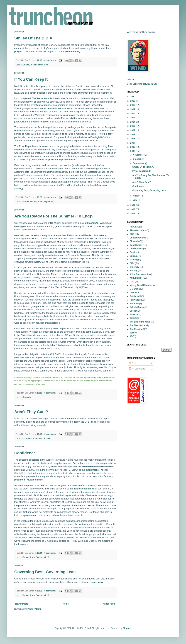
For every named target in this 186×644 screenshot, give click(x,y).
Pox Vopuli (45, 202)
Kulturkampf (136, 278)
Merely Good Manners (141, 285)
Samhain (134, 304)
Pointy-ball (37, 438)
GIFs (132, 263)
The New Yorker (138, 325)
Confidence (25, 453)
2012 (133, 130)
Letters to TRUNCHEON (145, 84)
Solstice (134, 314)
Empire (26, 65)
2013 (133, 126)
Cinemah (27, 397)
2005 (133, 151)
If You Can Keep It (31, 79)
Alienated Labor (138, 230)
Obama (133, 293)
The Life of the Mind (39, 65)
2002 (133, 214)
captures (44, 86)
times (40, 480)
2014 (133, 122)
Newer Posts (22, 604)
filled (70, 419)
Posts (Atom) (34, 609)
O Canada (27, 438)
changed (19, 150)
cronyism (51, 470)
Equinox (134, 256)
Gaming (134, 260)
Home (66, 604)
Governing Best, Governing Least (46, 572)
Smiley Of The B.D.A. (34, 38)
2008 (133, 139)
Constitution (136, 245)
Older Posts (109, 604)
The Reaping (136, 329)
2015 (133, 118)
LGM (132, 282)
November (138, 155)
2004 (133, 205)
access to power (40, 122)
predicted (20, 480)
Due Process (136, 249)
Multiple (31, 480)
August (137, 196)
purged (18, 52)
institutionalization (84, 489)
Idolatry (134, 271)
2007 (133, 143)
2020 (133, 97)
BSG (132, 234)
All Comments (137, 369)
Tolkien (133, 333)
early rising (97, 378)
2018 (133, 105)
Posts (133, 363)
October (137, 159)
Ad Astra (134, 227)
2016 (133, 113)
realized (44, 485)
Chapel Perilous (138, 238)
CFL (87, 422)
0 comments (50, 60)
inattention (92, 470)
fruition (74, 492)
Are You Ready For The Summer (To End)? (54, 216)
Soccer (47, 438)
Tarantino (134, 318)
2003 (133, 209)
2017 (133, 109)
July (135, 200)
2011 (133, 134)
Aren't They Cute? (31, 412)
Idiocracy (134, 267)
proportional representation (60, 159)
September (139, 163)
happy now (97, 582)
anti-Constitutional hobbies (55, 108)
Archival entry (72, 52)
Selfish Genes (137, 307)
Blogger (127, 628)
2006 (133, 147)
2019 (133, 101)
